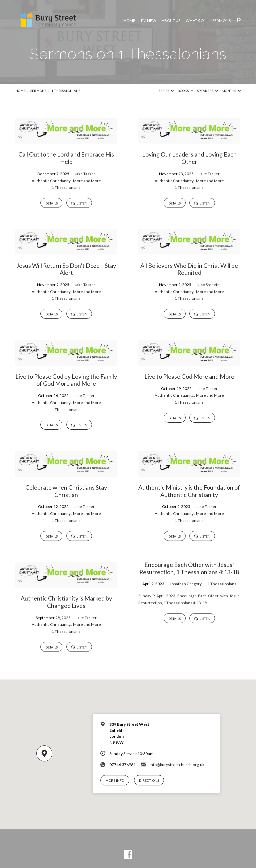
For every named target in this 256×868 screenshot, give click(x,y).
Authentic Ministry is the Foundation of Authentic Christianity (189, 491)
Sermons (221, 21)
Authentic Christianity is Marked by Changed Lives (66, 602)
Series (166, 91)
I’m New (149, 21)
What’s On (196, 21)
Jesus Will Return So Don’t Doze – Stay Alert (66, 269)
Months (231, 91)
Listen (79, 203)
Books (185, 91)
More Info (115, 780)
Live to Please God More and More (189, 376)
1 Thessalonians (66, 91)
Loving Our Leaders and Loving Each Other (189, 158)
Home (129, 21)
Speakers (207, 91)
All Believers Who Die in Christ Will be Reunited (189, 269)
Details (51, 203)
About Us (171, 21)
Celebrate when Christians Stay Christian (66, 491)
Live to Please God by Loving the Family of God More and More (66, 380)
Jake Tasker (85, 174)
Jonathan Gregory (186, 584)
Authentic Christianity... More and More (66, 181)
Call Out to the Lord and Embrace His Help (66, 158)
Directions (149, 780)
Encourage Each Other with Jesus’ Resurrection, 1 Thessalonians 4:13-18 (189, 568)
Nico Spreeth (208, 285)
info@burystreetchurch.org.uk (177, 765)
